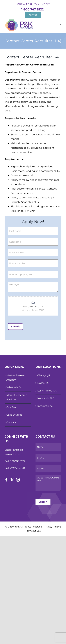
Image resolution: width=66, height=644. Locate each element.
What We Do (14, 387)
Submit (15, 327)
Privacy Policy (52, 527)
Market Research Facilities (17, 397)
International (45, 406)
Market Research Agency (17, 378)
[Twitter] (12, 480)
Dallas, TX (43, 383)
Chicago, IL (44, 375)
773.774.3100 (17, 468)
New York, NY (45, 398)
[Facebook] (6, 480)
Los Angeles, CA (47, 391)
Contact (11, 422)
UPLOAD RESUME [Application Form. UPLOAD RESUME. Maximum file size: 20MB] (33, 307)
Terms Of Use (33, 531)
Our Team (12, 407)
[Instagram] (18, 480)
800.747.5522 (18, 461)
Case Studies (14, 415)
